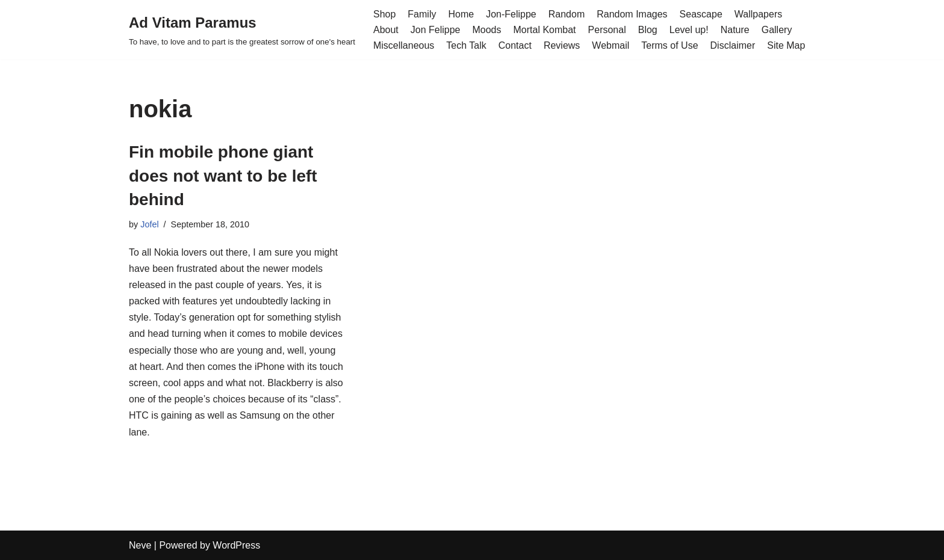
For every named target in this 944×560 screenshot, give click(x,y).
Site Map (786, 45)
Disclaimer (733, 45)
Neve (140, 545)
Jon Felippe (436, 30)
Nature (735, 30)
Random (567, 14)
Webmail (610, 45)
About (386, 30)
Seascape (701, 14)
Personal (607, 30)
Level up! (689, 30)
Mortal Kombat (545, 30)
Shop (384, 14)
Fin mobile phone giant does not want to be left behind (223, 175)
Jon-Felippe (511, 14)
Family (422, 14)
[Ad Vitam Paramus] (242, 30)
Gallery (777, 30)
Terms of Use (669, 45)
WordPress (236, 545)
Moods (486, 30)
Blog (648, 30)
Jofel (149, 224)
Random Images (632, 14)
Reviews (562, 45)
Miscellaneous (404, 45)
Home (461, 14)
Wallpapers (758, 14)
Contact (515, 45)
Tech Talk (466, 45)
